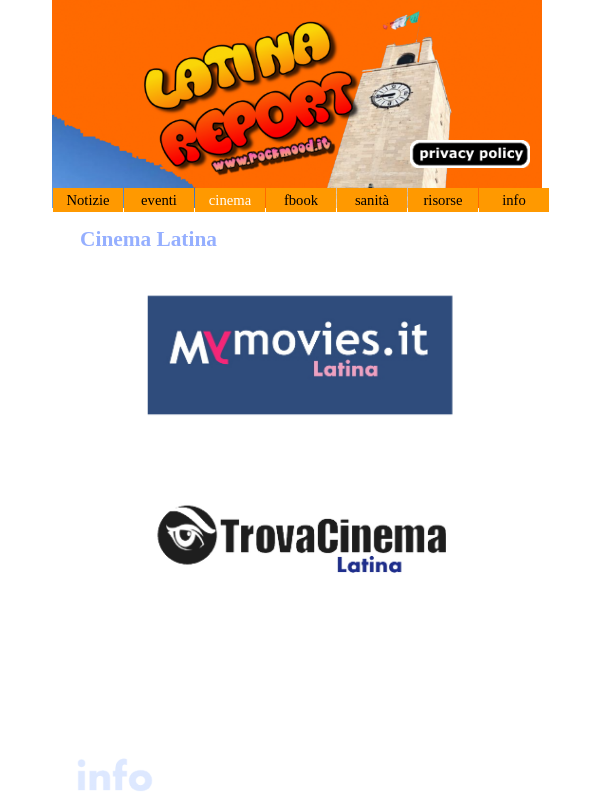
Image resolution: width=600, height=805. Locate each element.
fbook (301, 200)
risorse (442, 200)
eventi (159, 200)
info (514, 200)
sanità (372, 200)
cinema (230, 200)
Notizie (87, 200)
